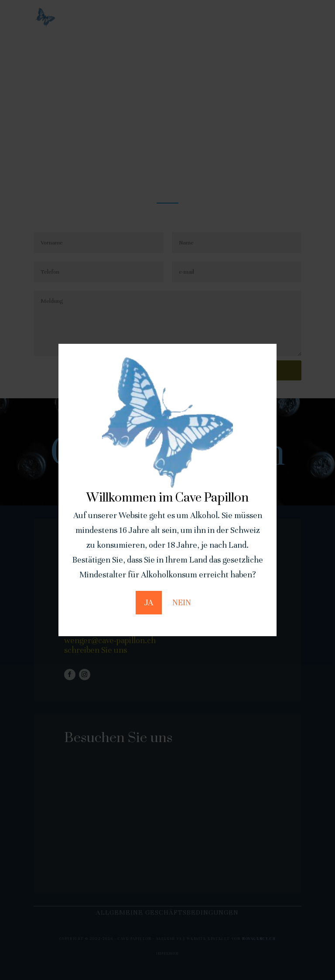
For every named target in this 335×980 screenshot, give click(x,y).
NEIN (182, 602)
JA (149, 602)
